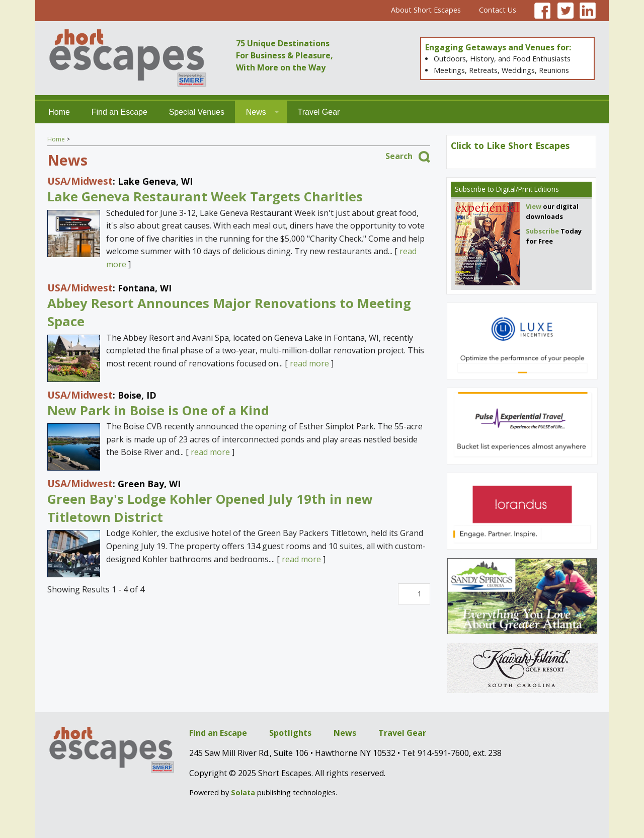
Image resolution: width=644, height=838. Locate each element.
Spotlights (290, 733)
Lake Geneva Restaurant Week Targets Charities (205, 197)
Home (59, 112)
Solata (243, 792)
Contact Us (498, 10)
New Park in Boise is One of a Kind (158, 410)
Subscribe (470, 189)
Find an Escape (119, 112)
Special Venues (197, 112)
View (534, 206)
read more (309, 363)
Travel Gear (319, 112)
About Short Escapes (426, 10)
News (256, 112)
